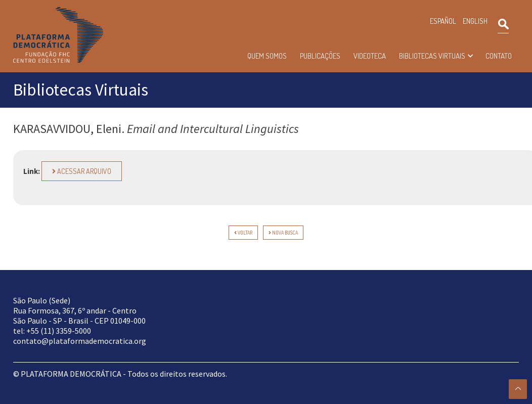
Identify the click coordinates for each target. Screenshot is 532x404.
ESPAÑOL (443, 21)
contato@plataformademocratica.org (80, 341)
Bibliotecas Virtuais (432, 56)
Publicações (320, 56)
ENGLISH (475, 21)
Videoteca (370, 56)
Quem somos (267, 56)
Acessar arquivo (82, 171)
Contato (499, 56)
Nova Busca (283, 233)
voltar (243, 233)
